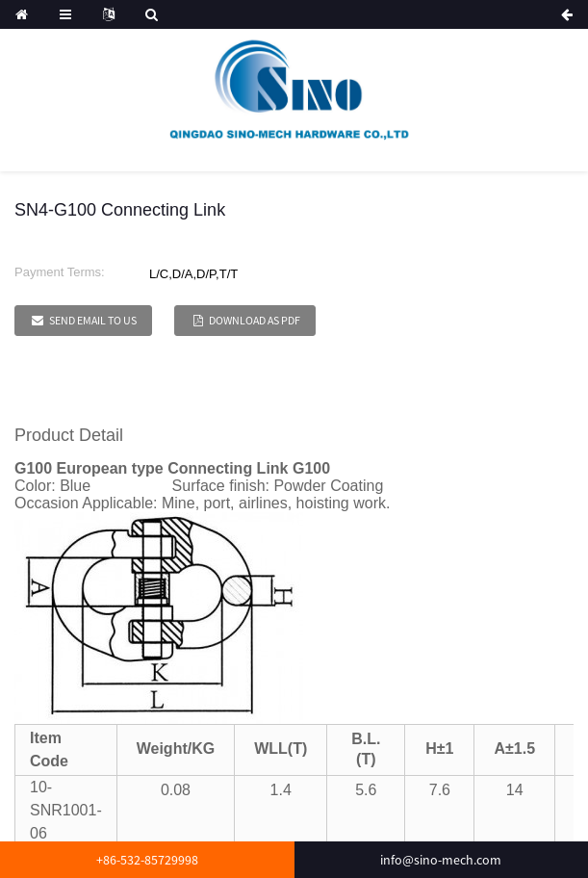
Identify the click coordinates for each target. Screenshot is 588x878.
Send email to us (93, 320)
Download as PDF (255, 320)
